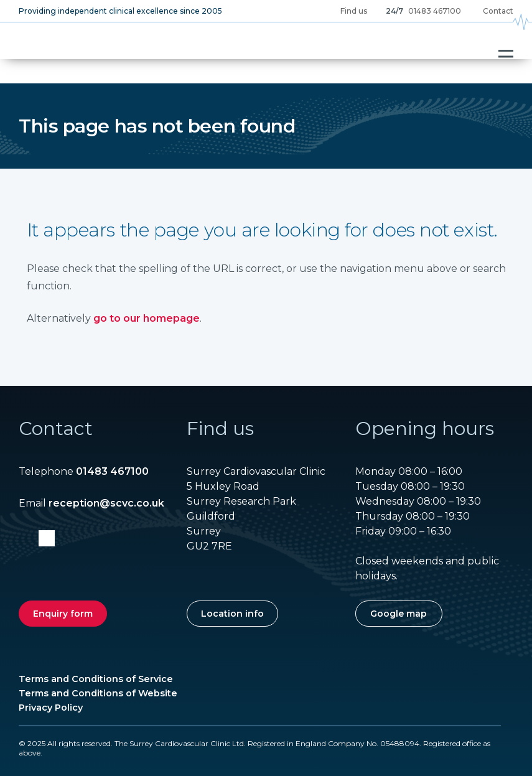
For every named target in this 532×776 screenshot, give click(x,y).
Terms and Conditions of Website (98, 693)
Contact (498, 11)
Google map (399, 614)
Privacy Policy (51, 708)
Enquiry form (63, 614)
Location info (232, 614)
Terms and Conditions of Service (96, 679)
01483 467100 (435, 11)
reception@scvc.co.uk (106, 503)
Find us (354, 11)
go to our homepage (147, 318)
